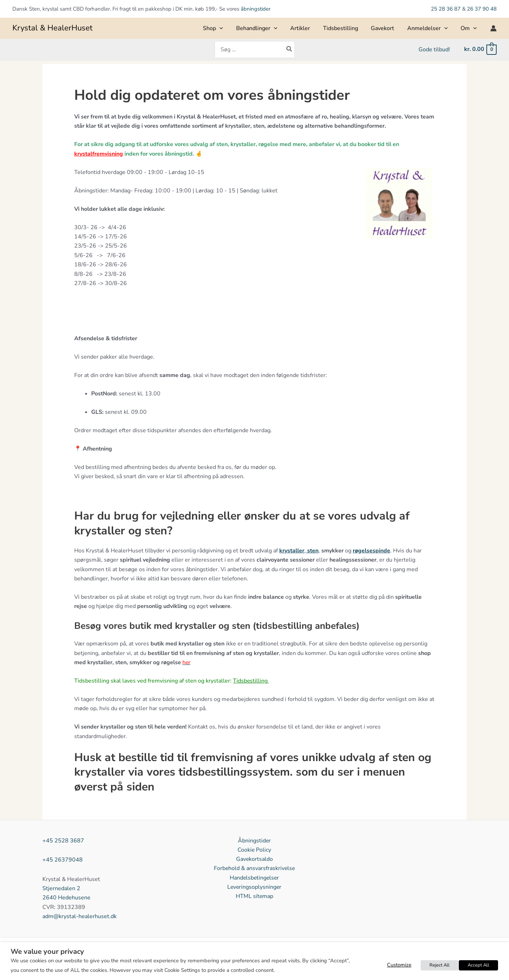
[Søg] (289, 50)
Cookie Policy (255, 850)
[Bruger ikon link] (493, 28)
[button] (230, 28)
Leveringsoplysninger (255, 887)
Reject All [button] (440, 965)
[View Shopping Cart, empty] (480, 49)
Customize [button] (400, 965)
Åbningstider (255, 841)
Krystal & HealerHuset (52, 28)
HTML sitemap (254, 897)
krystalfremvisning (99, 154)
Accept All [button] (479, 965)
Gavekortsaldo (254, 859)
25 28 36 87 (446, 9)
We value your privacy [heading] (47, 952)
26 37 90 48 (482, 9)
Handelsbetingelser (254, 878)
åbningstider (256, 9)
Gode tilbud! (435, 50)
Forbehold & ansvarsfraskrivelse (255, 869)
